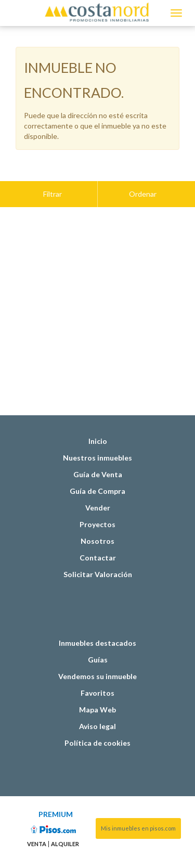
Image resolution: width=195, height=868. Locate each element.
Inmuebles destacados (97, 617)
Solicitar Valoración (98, 548)
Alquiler (65, 818)
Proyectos (97, 498)
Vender (98, 482)
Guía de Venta (98, 448)
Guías (98, 634)
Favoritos (97, 667)
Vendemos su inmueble (97, 650)
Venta (37, 818)
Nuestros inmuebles (97, 432)
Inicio (98, 415)
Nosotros (97, 515)
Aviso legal (97, 700)
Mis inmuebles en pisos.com (138, 802)
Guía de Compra (97, 465)
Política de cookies (97, 717)
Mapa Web (97, 684)
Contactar (98, 532)
